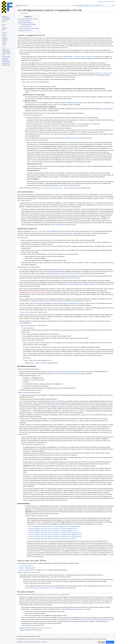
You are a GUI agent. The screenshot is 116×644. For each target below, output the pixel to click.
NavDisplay (46, 475)
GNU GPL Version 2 (34, 639)
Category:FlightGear (101, 619)
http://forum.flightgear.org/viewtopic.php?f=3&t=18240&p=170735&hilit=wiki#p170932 (52, 539)
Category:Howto (56, 303)
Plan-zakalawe (51, 405)
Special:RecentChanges (66, 233)
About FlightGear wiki (29, 642)
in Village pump (55, 126)
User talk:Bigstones (24, 13)
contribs (33, 82)
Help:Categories (38, 134)
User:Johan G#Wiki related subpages (77, 58)
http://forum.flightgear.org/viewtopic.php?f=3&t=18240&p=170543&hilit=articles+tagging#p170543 (55, 533)
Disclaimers (38, 642)
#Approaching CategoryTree (76, 609)
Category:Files (88, 242)
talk (53, 48)
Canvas (93, 415)
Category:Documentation (36, 303)
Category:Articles (29, 250)
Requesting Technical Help (67, 619)
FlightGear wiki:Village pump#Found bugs (71, 103)
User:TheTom (61, 405)
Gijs (24, 115)
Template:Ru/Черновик (74, 278)
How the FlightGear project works (71, 138)
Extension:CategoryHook (26, 566)
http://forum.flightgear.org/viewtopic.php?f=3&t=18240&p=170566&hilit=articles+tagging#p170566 (55, 535)
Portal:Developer (107, 109)
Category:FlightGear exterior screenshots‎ (30, 293)
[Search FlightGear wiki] (103, 5)
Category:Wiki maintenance (76, 273)
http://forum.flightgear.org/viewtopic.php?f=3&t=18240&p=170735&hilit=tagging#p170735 (52, 529)
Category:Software (88, 284)
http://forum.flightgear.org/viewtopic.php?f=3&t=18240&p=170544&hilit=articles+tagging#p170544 (55, 537)
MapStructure (63, 482)
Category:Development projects (72, 372)
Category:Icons (109, 284)
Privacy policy (20, 642)
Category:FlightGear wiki (53, 231)
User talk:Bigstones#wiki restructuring (51, 188)
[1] (82, 354)
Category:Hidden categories (59, 273)
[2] (35, 407)
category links (43, 317)
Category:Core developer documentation (74, 303)
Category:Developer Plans (54, 372)
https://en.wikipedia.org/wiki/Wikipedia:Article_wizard (39, 588)
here (93, 203)
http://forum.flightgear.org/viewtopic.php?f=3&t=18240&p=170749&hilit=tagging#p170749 (52, 531)
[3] (73, 494)
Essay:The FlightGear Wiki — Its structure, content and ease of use (76, 57)
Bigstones (104, 52)
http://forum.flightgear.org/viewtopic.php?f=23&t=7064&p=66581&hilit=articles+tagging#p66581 (54, 526)
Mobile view (44, 642)
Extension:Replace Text (44, 628)
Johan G (25, 82)
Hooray (49, 48)
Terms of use (98, 639)
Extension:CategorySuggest (27, 568)
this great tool (33, 231)
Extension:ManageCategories (27, 570)
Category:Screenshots (69, 284)
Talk (29, 82)
